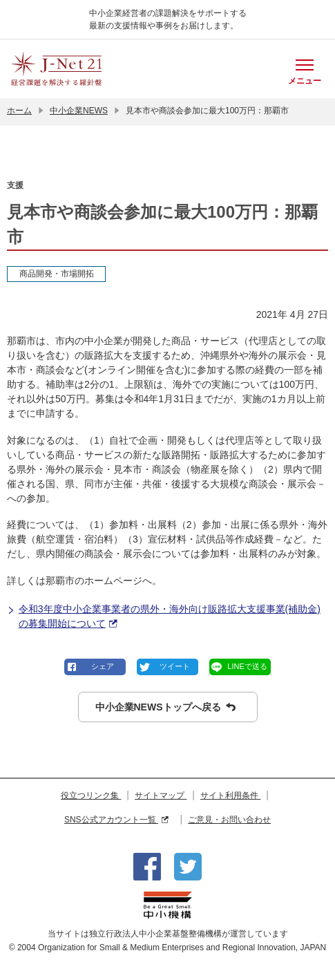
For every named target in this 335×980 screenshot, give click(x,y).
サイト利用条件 (230, 795)
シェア (103, 666)
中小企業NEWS (79, 111)
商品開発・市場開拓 (57, 274)
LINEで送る (247, 666)
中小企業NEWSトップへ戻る (165, 707)
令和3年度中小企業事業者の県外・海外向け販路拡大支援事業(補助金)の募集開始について (164, 617)
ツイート (175, 666)
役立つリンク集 (91, 795)
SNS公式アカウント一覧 (116, 820)
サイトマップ (161, 795)
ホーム (19, 111)
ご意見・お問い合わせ (229, 820)
